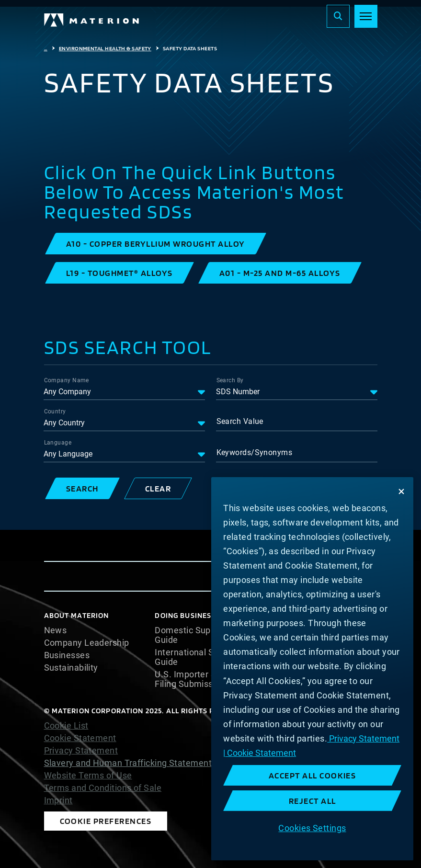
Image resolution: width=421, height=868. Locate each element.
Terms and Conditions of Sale (103, 788)
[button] (156, 244)
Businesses (67, 655)
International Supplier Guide (198, 657)
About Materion (77, 615)
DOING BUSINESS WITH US (202, 615)
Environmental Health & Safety (105, 48)
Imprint (58, 800)
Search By (230, 380)
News (56, 630)
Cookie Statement (80, 738)
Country (55, 411)
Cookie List (66, 726)
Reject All (313, 801)
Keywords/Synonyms (255, 452)
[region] (312, 669)
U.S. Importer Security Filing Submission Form (201, 679)
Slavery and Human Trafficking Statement (128, 763)
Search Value (240, 421)
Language (58, 443)
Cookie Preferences (106, 821)
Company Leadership (87, 643)
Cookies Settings (312, 828)
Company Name (67, 380)
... (46, 48)
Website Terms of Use (88, 776)
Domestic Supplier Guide (191, 635)
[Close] (401, 491)
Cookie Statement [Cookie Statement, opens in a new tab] (261, 753)
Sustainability (71, 668)
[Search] (338, 16)
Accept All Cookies (313, 775)
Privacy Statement (81, 751)
